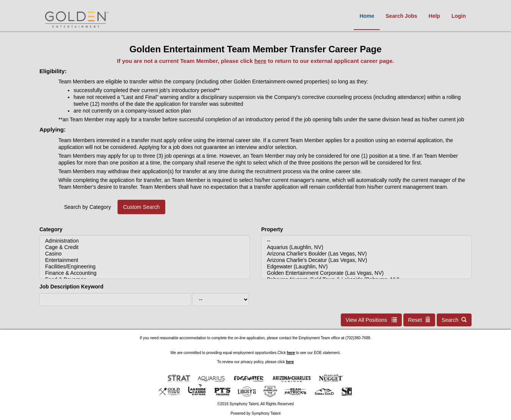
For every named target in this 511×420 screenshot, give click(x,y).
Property (272, 229)
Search (454, 320)
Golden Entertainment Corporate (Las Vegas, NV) (366, 273)
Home (367, 16)
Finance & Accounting (145, 273)
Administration (145, 241)
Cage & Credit (145, 247)
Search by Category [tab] (88, 207)
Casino (145, 254)
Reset (419, 320)
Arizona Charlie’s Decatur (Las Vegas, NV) (366, 260)
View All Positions (371, 320)
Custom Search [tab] (141, 207)
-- (366, 241)
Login (459, 16)
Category (51, 229)
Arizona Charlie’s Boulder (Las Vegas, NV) (366, 254)
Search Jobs (401, 16)
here (260, 61)
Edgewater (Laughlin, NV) (366, 267)
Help (434, 16)
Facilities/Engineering (145, 267)
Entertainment (145, 260)
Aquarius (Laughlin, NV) (366, 247)
